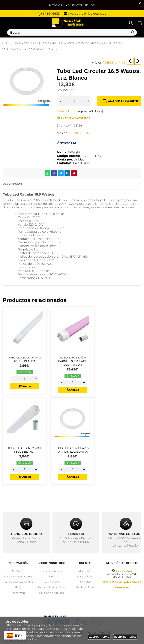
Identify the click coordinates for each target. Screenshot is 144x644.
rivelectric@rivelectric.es (85, 14)
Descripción (12, 184)
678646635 (49, 14)
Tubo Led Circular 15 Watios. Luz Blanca (73, 452)
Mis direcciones (85, 587)
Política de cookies (51, 593)
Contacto (18, 571)
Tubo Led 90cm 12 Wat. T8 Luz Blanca (25, 452)
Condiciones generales (18, 582)
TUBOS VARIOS (114, 63)
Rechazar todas (125, 637)
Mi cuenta (85, 571)
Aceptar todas (99, 637)
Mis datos (85, 582)
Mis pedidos (85, 577)
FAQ (18, 587)
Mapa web (18, 593)
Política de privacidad (51, 587)
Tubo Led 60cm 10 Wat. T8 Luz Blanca (25, 359)
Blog (52, 577)
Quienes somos (52, 571)
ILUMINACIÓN (79, 133)
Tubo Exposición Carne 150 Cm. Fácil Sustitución (73, 361)
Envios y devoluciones (18, 577)
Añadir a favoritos (73, 118)
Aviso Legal (52, 582)
